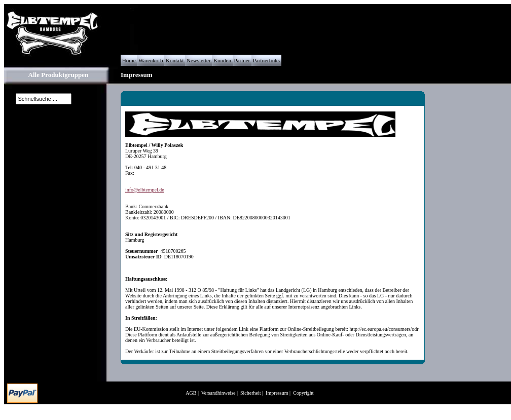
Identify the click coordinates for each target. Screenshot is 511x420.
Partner (242, 60)
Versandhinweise (218, 393)
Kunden (222, 60)
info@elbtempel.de (145, 190)
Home (129, 60)
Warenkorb (151, 60)
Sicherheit (251, 393)
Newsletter (198, 60)
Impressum (277, 393)
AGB (191, 393)
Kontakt (175, 60)
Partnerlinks (266, 60)
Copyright (303, 393)
